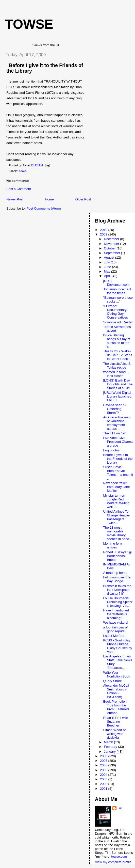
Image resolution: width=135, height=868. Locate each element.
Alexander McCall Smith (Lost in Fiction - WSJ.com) (116, 691)
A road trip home (115, 573)
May (108, 271)
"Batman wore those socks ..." (118, 299)
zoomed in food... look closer (116, 374)
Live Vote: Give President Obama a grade (118, 442)
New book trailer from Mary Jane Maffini (116, 487)
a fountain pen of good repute (115, 629)
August (110, 257)
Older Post (83, 199)
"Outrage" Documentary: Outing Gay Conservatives (115, 312)
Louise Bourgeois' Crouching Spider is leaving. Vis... (118, 602)
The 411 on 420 (115, 433)
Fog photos (111, 450)
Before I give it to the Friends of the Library (118, 459)
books (23, 171)
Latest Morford (114, 636)
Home (49, 199)
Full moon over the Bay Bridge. (117, 579)
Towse (29, 24)
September (113, 253)
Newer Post (15, 199)
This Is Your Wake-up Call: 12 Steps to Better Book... (117, 355)
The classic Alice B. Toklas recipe (117, 366)
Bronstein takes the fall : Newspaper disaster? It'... (117, 590)
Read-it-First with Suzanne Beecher (115, 722)
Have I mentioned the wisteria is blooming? (116, 614)
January (110, 752)
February (111, 747)
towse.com (119, 856)
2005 (104, 770)
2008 (104, 756)
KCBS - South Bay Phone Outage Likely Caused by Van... (117, 646)
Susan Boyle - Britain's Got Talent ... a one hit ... (118, 473)
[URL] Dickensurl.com (116, 283)
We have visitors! (116, 622)
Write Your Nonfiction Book (116, 674)
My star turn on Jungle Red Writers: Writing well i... (116, 501)
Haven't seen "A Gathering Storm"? (115, 409)
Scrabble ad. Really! (118, 322)
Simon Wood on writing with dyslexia (115, 734)
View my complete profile (113, 862)
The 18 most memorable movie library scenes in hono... (117, 533)
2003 (104, 779)
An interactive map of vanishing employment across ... (117, 423)
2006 (104, 765)
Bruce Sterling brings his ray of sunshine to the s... (117, 341)
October (110, 248)
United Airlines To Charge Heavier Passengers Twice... (116, 517)
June (108, 267)
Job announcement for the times (117, 291)
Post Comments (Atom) (44, 208)
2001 (104, 789)
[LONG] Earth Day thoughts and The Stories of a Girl (118, 384)
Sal (120, 808)
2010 (104, 230)
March (109, 742)
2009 (104, 234)
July (107, 262)
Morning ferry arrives (113, 545)
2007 (104, 761)
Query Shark (112, 681)
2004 (104, 775)
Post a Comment (19, 189)
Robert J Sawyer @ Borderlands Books (117, 556)
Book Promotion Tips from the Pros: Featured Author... (116, 707)
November (112, 244)
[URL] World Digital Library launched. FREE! (118, 396)
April (108, 276)
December (112, 239)
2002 (104, 784)
